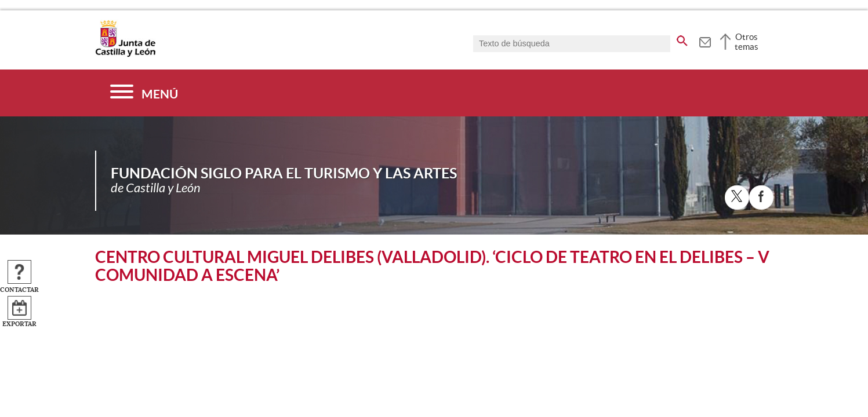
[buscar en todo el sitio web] (682, 39)
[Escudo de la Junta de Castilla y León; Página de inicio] (125, 54)
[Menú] (144, 93)
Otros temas (747, 42)
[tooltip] (705, 41)
